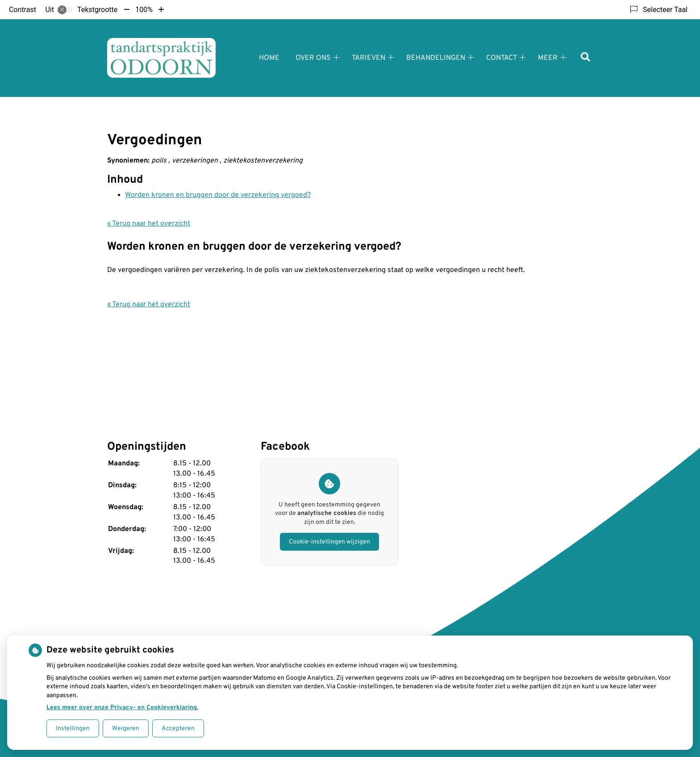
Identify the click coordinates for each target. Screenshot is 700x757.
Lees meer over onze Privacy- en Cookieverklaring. (122, 708)
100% (144, 10)
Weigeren (126, 729)
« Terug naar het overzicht (149, 224)
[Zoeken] (585, 58)
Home (269, 58)
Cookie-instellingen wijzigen (329, 542)
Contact (502, 58)
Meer (548, 58)
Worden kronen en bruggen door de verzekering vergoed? (218, 195)
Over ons (313, 58)
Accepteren (178, 729)
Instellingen (73, 729)
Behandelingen (436, 58)
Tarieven (369, 58)
